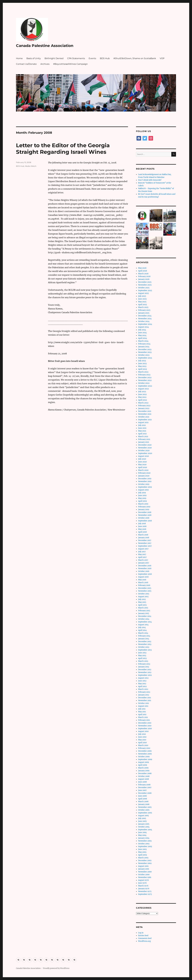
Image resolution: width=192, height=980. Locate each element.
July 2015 (142, 599)
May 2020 (142, 465)
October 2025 (144, 288)
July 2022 (142, 392)
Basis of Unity (34, 58)
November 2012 (145, 672)
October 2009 (144, 757)
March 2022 (143, 403)
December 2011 (145, 698)
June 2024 (142, 333)
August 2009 (144, 762)
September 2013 (145, 650)
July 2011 (142, 709)
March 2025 (143, 307)
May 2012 (142, 684)
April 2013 (142, 658)
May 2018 (142, 529)
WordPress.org (144, 941)
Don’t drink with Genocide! (150, 180)
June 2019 (142, 495)
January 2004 (144, 838)
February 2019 (144, 507)
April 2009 (143, 765)
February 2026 (144, 276)
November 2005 (145, 807)
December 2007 (145, 788)
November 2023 (145, 352)
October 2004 (144, 827)
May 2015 (142, 602)
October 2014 (144, 619)
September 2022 (145, 386)
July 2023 (142, 361)
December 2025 (145, 282)
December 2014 (145, 616)
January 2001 (144, 869)
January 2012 (144, 695)
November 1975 (145, 891)
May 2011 (142, 712)
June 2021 (142, 428)
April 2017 (142, 557)
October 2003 (144, 844)
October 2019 (144, 484)
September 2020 (145, 453)
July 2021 (142, 425)
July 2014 (142, 627)
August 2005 (143, 816)
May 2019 (142, 498)
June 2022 (142, 394)
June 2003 (142, 849)
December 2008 (145, 773)
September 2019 (145, 487)
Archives (45, 64)
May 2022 (142, 397)
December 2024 (145, 316)
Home (19, 58)
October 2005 (144, 810)
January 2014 (144, 639)
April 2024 (143, 338)
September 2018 (145, 521)
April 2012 (142, 686)
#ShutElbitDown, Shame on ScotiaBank (135, 58)
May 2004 (142, 835)
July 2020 (142, 459)
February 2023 (144, 375)
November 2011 (145, 700)
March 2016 (143, 583)
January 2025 (144, 313)
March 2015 (143, 608)
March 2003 (143, 858)
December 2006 (145, 793)
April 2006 (143, 799)
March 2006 (143, 802)
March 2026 (143, 274)
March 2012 (143, 689)
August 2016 (143, 577)
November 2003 (145, 841)
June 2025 (142, 299)
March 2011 (143, 717)
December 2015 (145, 588)
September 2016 (145, 574)
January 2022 (144, 408)
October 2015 (144, 594)
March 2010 (143, 745)
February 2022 (144, 406)
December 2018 (145, 512)
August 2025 (143, 293)
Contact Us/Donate (26, 64)
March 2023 (143, 372)
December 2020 (145, 445)
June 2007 (142, 790)
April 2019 (142, 501)
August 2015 (143, 597)
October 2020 (144, 451)
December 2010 (145, 723)
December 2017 (145, 540)
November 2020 (145, 448)
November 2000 (145, 872)
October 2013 (144, 647)
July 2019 (142, 493)
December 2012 (145, 670)
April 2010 (142, 743)
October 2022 (144, 383)
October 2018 (144, 518)
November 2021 (145, 414)
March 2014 (143, 633)
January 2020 (144, 476)
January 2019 (144, 510)
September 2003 (145, 846)
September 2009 (145, 759)
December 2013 (145, 641)
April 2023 (142, 369)
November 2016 (145, 568)
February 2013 (144, 664)
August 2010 (143, 731)
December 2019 (145, 479)
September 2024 (145, 324)
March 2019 (143, 504)
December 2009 (145, 751)
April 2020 (143, 467)
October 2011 (144, 703)
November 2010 (145, 726)
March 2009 (143, 768)
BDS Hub (105, 58)
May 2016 (142, 580)
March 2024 (143, 341)
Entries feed (143, 936)
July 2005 (142, 818)
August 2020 (143, 456)
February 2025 (144, 310)
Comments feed (145, 938)
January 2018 (144, 538)
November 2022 (145, 380)
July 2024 (142, 330)
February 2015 (144, 611)
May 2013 (142, 656)
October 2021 (144, 417)
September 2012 (145, 675)
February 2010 (144, 748)
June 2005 (142, 821)
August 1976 (143, 880)
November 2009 (145, 754)
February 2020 (144, 473)
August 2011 (143, 706)
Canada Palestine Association (45, 46)
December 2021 (145, 411)
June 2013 (142, 653)
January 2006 (144, 804)
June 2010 (142, 737)
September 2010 (145, 729)
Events (92, 58)
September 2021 (145, 420)
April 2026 (143, 271)
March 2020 (143, 470)
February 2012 (144, 692)
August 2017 (143, 549)
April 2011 (142, 715)
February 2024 (144, 344)
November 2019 (145, 481)
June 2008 (142, 782)
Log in (141, 933)
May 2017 (142, 554)
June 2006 (142, 796)
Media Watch (31, 166)
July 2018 (142, 524)
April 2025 (143, 305)
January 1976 (144, 889)
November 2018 (145, 515)
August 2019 (143, 490)
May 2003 (142, 852)
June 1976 (142, 883)
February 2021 (144, 439)
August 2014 (143, 625)
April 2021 (142, 434)
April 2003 (142, 855)
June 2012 (142, 681)
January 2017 (144, 563)
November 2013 (145, 644)
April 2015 (142, 605)
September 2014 (145, 622)
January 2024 (144, 347)
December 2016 (145, 566)
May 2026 (142, 268)
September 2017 (145, 546)
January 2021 (144, 442)
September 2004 (145, 830)
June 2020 (142, 462)
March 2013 (143, 661)
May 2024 (142, 335)
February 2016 (144, 585)
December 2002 (145, 861)
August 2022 (143, 389)
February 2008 (144, 785)
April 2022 (143, 400)
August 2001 (143, 866)
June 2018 (142, 526)
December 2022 (145, 378)
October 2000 (144, 875)
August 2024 (143, 327)
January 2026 (144, 279)
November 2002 (145, 863)
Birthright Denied (54, 58)
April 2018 (142, 532)
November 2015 (145, 591)
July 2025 (142, 296)
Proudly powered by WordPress (56, 968)
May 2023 (142, 366)
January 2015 (144, 613)
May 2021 (142, 431)
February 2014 (144, 636)
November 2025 (145, 285)
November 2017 (145, 543)
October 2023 (144, 355)
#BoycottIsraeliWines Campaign (70, 64)
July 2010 (142, 734)
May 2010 (142, 740)
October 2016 (144, 571)
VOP (162, 58)
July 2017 (142, 552)
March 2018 (143, 535)
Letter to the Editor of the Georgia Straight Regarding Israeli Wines (63, 149)
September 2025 (145, 290)
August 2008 (143, 779)
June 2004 (142, 832)
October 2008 (144, 776)
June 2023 (142, 364)
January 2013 (144, 667)
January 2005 (144, 824)
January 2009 (144, 771)
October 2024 (144, 321)
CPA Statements (76, 58)
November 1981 (145, 877)
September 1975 (145, 894)
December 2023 (145, 349)
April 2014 (142, 630)
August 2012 (143, 678)
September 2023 (145, 358)
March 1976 (143, 886)
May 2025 (142, 302)
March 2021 (143, 437)
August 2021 (143, 422)
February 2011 (144, 720)
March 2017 (143, 560)
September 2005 (145, 813)
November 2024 (145, 319)
